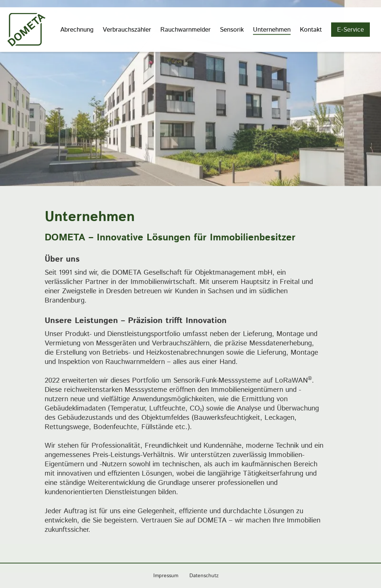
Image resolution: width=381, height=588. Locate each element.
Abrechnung (77, 29)
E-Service (350, 29)
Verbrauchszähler (127, 29)
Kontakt (311, 29)
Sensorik (232, 29)
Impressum (166, 576)
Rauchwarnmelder (185, 29)
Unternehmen (272, 29)
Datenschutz (204, 576)
